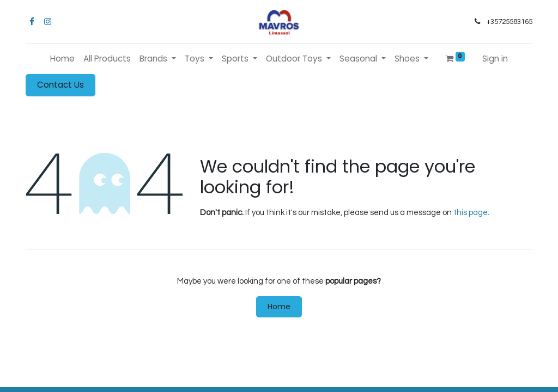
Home (279, 307)
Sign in (495, 59)
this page (471, 213)
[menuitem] (62, 59)
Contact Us (60, 85)
